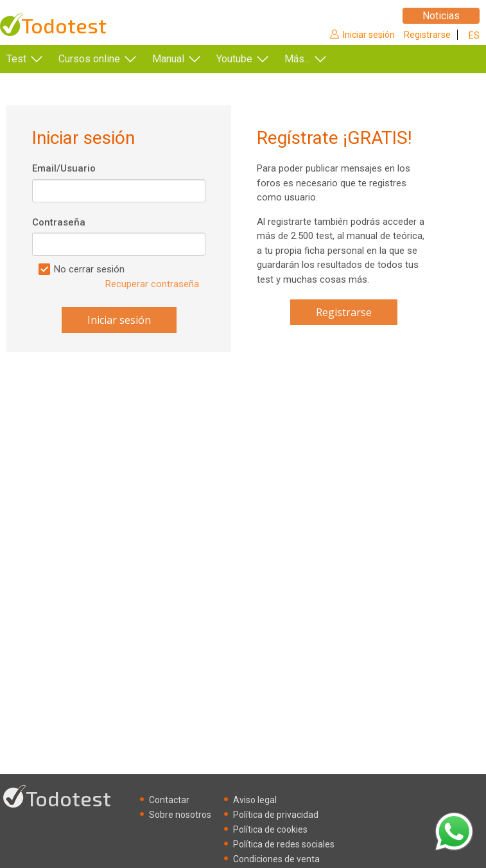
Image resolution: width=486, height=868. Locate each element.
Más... (297, 59)
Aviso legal (255, 800)
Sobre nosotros (180, 815)
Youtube (234, 59)
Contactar (169, 800)
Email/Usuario (64, 168)
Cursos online (89, 59)
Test (16, 59)
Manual (168, 59)
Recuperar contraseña (152, 284)
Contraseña (59, 222)
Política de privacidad (276, 815)
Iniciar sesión (369, 35)
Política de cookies (270, 829)
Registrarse (427, 35)
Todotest (64, 25)
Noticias (441, 16)
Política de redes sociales (284, 844)
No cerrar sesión (89, 269)
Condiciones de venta (276, 859)
